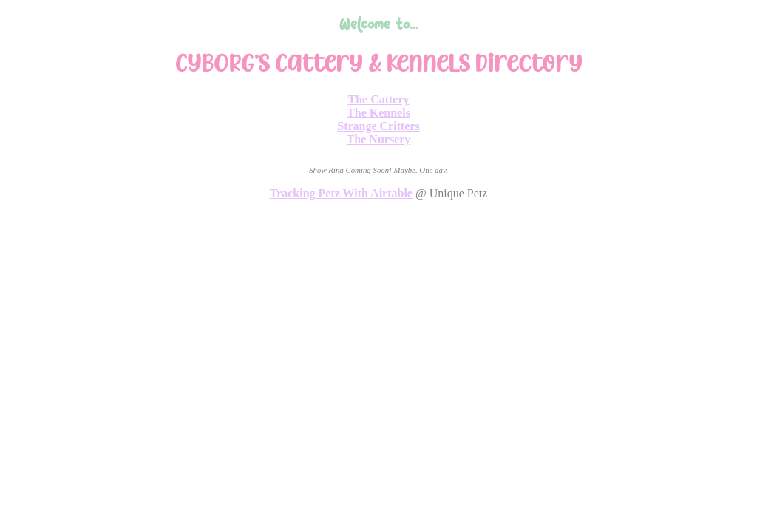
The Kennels (378, 113)
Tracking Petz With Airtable (341, 193)
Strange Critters (378, 126)
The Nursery (379, 139)
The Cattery (378, 99)
